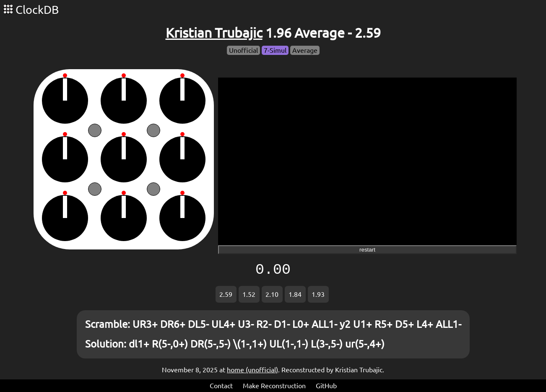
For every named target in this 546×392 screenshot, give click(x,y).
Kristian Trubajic (214, 33)
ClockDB (31, 10)
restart (367, 250)
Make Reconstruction (274, 386)
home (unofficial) (252, 370)
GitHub (326, 386)
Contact (221, 386)
